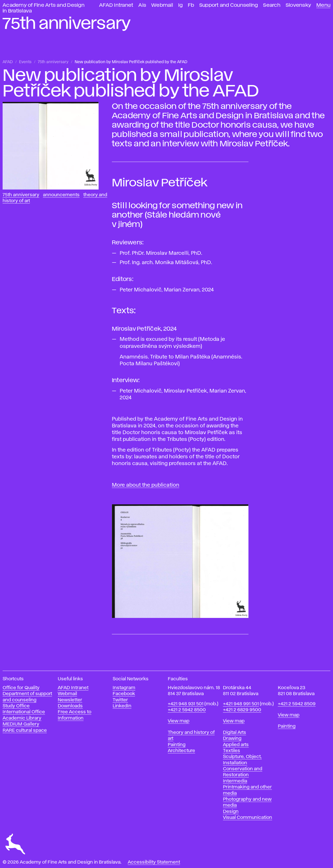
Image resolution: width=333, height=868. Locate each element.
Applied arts (236, 745)
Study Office (16, 706)
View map (179, 721)
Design (231, 812)
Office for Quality (21, 688)
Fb (191, 5)
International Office (24, 712)
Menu (323, 5)
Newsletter (70, 700)
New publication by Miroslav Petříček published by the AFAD (131, 62)
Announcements (61, 195)
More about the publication (146, 485)
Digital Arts (235, 733)
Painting (177, 745)
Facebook (124, 694)
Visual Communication (248, 818)
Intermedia (235, 781)
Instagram (124, 688)
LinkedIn (122, 706)
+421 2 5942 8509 (297, 704)
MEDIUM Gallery (21, 724)
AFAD (8, 62)
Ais (142, 5)
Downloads (70, 706)
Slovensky (298, 5)
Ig (181, 5)
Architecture (181, 751)
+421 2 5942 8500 (187, 710)
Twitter (120, 700)
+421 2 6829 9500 (242, 710)
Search (272, 5)
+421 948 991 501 (241, 704)
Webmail (162, 5)
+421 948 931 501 (186, 704)
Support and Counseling (229, 5)
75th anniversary (53, 62)
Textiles (232, 751)
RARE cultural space (25, 730)
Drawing (232, 739)
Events (25, 62)
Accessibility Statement (154, 862)
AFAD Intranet (116, 5)
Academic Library (22, 718)
